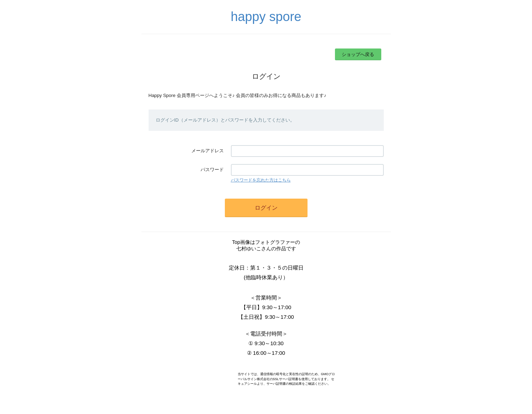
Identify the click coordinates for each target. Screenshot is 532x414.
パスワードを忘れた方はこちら (261, 180)
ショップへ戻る (358, 54)
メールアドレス (208, 151)
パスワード (212, 170)
